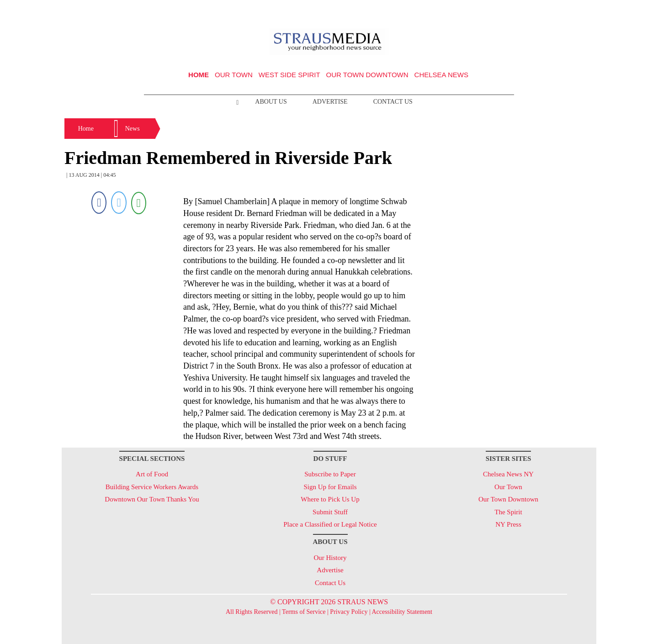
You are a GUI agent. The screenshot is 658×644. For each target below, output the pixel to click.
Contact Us (393, 102)
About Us (271, 102)
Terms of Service (304, 612)
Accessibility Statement (402, 612)
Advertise (330, 102)
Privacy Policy (349, 612)
